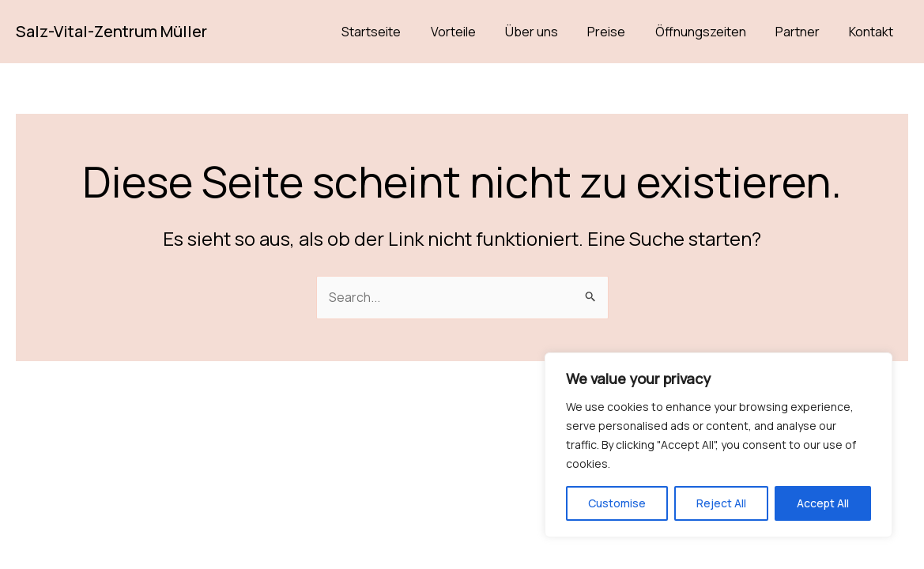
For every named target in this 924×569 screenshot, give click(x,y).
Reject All (721, 503)
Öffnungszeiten (711, 32)
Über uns (551, 32)
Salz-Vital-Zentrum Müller (111, 31)
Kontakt (873, 32)
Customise (617, 503)
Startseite (399, 32)
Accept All (823, 503)
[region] (718, 445)
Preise (621, 32)
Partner (804, 32)
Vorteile (476, 32)
